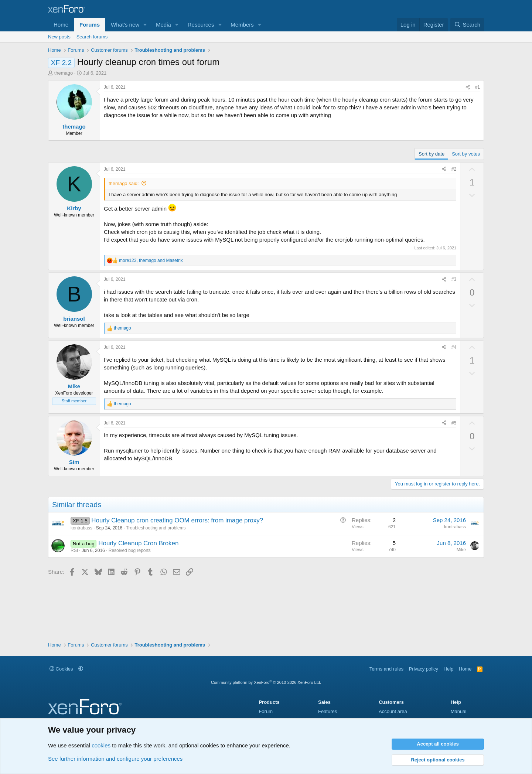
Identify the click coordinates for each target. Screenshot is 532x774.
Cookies (61, 669)
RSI (74, 550)
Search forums (92, 37)
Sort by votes (466, 154)
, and (151, 260)
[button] (145, 25)
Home (61, 25)
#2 (454, 169)
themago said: (124, 183)
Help (449, 669)
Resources (201, 25)
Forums (90, 25)
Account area (393, 711)
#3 (454, 279)
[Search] (467, 25)
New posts (59, 37)
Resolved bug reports (130, 550)
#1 (478, 87)
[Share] (468, 87)
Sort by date (432, 154)
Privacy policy (424, 669)
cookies (101, 745)
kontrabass (81, 528)
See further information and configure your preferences (115, 759)
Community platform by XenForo (266, 682)
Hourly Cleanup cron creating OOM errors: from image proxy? (177, 520)
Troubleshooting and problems (156, 528)
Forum (266, 711)
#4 (454, 347)
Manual (459, 711)
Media (163, 25)
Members (242, 25)
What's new (125, 25)
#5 (454, 423)
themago (64, 73)
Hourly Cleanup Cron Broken (138, 543)
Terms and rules (386, 669)
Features (328, 711)
